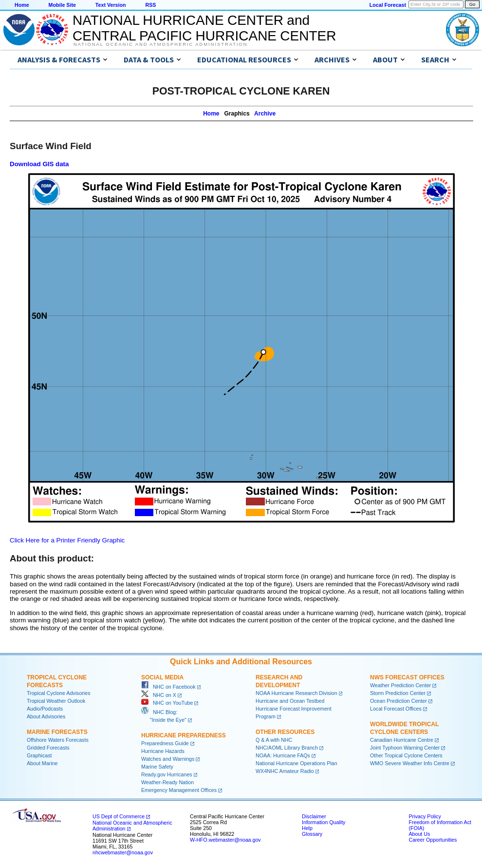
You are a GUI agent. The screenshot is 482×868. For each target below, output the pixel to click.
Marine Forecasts (57, 732)
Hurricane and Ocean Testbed (290, 701)
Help (307, 828)
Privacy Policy (425, 816)
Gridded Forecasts (48, 748)
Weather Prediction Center (400, 685)
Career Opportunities (433, 840)
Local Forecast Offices (396, 709)
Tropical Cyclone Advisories (59, 693)
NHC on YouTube (167, 703)
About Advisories (46, 716)
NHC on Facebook (168, 687)
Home (22, 5)
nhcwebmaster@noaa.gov (123, 852)
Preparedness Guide (165, 743)
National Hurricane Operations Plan (297, 763)
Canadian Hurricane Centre (402, 740)
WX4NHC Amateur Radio (285, 771)
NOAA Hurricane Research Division (297, 693)
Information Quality (324, 822)
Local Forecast (388, 5)
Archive (265, 114)
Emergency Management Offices (179, 790)
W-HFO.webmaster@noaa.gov (225, 840)
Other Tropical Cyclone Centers (406, 755)
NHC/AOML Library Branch (287, 748)
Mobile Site (62, 5)
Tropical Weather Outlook (56, 701)
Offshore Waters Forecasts (58, 740)
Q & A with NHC (274, 740)
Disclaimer (314, 816)
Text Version (111, 5)
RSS (150, 5)
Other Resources (285, 732)
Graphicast (39, 755)
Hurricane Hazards (163, 751)
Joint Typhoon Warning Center (405, 748)
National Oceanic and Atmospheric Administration (160, 44)
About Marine (42, 763)
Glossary (312, 834)
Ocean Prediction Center (399, 701)
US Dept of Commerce (119, 816)
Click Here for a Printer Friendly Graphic (67, 540)
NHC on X (159, 695)
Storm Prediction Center (398, 693)
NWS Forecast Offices (407, 677)
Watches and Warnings (168, 759)
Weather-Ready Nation (167, 782)
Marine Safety (157, 767)
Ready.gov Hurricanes (167, 774)
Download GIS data (39, 164)
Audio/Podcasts (45, 709)
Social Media (162, 677)
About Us (419, 834)
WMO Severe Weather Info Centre (410, 763)
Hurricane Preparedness (184, 735)
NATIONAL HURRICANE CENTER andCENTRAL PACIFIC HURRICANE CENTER (204, 28)
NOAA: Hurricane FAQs (283, 755)
